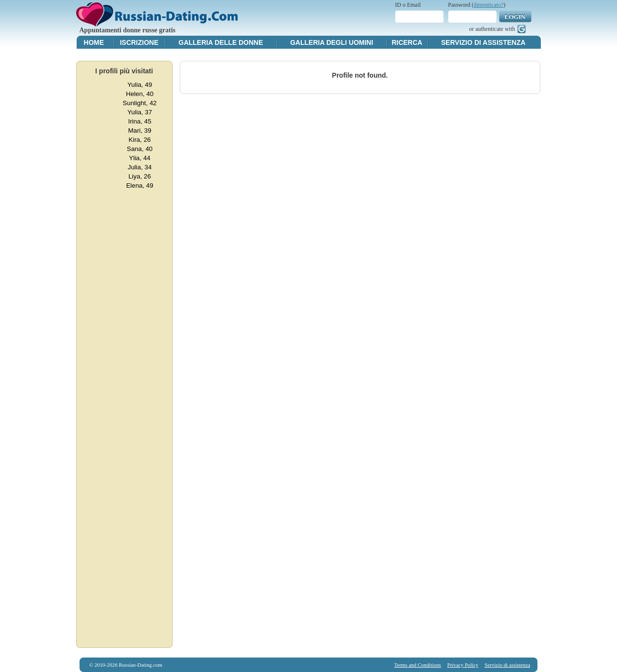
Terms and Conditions (418, 665)
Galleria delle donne (221, 42)
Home (94, 42)
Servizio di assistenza (483, 42)
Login (515, 17)
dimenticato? (489, 5)
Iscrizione (139, 42)
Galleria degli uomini (332, 42)
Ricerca (407, 42)
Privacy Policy (463, 665)
